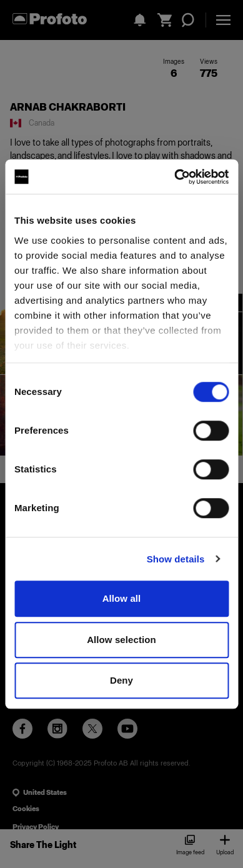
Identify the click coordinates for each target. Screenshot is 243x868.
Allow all (122, 598)
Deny (121, 680)
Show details (176, 559)
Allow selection (121, 640)
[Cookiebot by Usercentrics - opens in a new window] (175, 177)
